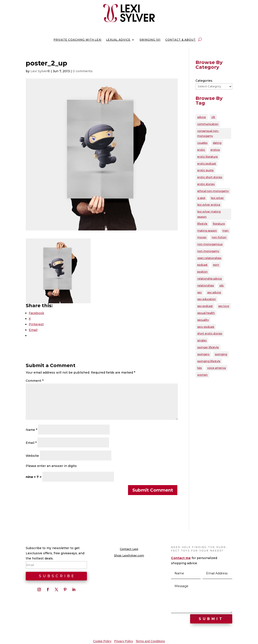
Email (31, 443)
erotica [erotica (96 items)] (215, 150)
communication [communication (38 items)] (208, 124)
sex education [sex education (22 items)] (207, 299)
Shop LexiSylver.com (129, 555)
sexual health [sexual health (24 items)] (206, 313)
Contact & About (180, 40)
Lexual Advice (118, 40)
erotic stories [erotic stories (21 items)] (206, 184)
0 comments (83, 71)
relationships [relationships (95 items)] (206, 285)
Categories (204, 81)
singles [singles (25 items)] (202, 340)
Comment (35, 381)
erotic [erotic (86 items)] (201, 150)
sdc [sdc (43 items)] (222, 285)
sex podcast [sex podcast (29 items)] (205, 306)
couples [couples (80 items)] (202, 143)
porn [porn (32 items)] (216, 265)
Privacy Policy (124, 641)
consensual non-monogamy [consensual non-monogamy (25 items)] (208, 133)
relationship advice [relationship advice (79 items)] (210, 279)
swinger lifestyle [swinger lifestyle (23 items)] (208, 347)
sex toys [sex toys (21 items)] (224, 306)
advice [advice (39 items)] (202, 117)
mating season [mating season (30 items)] (207, 231)
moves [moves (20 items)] (202, 237)
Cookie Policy (102, 641)
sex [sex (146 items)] (200, 292)
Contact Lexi (129, 549)
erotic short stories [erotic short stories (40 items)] (210, 177)
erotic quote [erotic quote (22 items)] (205, 170)
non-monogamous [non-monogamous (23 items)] (210, 244)
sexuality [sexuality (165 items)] (203, 320)
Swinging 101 (150, 40)
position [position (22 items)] (202, 272)
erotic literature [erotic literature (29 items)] (208, 157)
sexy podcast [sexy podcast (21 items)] (206, 327)
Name (31, 430)
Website (32, 456)
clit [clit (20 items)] (213, 117)
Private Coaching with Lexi (78, 40)
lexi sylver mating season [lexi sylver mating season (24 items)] (209, 214)
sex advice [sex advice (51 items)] (214, 292)
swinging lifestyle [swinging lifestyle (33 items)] (209, 361)
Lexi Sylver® (40, 71)
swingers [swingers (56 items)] (203, 354)
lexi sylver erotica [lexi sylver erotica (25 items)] (209, 205)
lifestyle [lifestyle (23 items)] (202, 224)
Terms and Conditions (150, 641)
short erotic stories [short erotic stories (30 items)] (210, 333)
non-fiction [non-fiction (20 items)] (219, 237)
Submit (211, 619)
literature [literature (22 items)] (219, 224)
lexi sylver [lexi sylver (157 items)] (217, 198)
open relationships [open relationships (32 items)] (209, 258)
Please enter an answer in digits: (51, 466)
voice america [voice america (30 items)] (216, 368)
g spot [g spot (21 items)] (201, 198)
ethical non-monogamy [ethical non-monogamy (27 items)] (213, 191)
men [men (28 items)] (225, 231)
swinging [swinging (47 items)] (221, 354)
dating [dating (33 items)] (217, 143)
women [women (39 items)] (202, 375)
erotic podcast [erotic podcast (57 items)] (207, 164)
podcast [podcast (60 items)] (202, 265)
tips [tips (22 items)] (200, 368)
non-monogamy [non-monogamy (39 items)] (208, 251)
